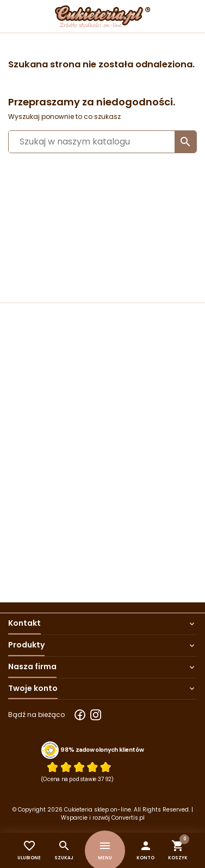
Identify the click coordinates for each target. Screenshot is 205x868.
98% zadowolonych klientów (102, 750)
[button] (145, 850)
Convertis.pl (128, 818)
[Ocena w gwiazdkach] (79, 767)
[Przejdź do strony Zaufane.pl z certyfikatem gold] (50, 750)
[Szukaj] (102, 142)
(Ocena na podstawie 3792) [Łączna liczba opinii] (77, 779)
